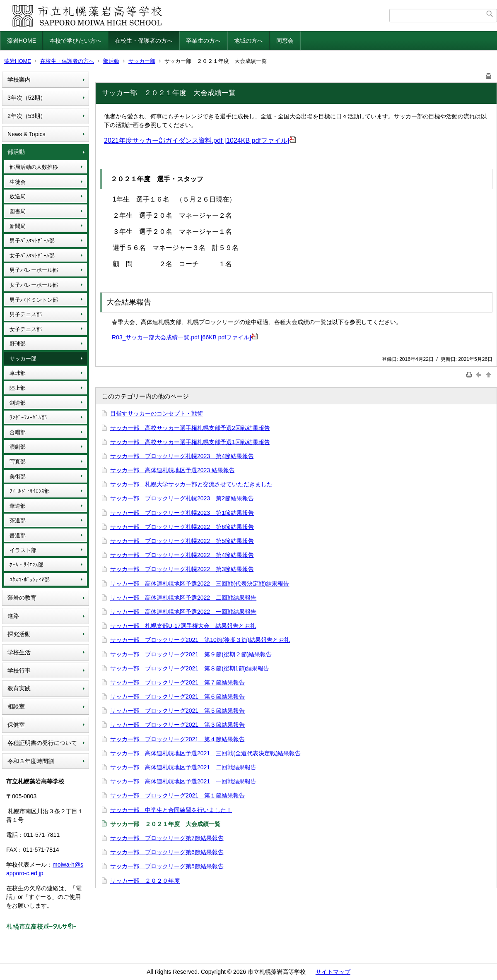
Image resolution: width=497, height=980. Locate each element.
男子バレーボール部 (34, 270)
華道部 (18, 506)
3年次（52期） (27, 98)
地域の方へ (248, 41)
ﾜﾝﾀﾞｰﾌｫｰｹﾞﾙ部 (28, 417)
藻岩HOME (22, 41)
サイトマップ (333, 972)
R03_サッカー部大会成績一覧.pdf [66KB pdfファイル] (185, 337)
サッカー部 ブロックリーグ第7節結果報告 (167, 838)
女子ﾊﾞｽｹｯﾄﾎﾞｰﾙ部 (32, 256)
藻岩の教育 (22, 598)
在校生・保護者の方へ (144, 41)
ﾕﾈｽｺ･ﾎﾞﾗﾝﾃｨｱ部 (30, 580)
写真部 (18, 462)
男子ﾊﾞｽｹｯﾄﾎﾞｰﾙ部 (32, 241)
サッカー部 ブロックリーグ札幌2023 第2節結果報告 (182, 498)
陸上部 (18, 388)
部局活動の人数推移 (34, 167)
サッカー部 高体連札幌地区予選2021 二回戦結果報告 (183, 767)
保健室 (16, 725)
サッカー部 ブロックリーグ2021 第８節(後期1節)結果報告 (190, 668)
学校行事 (19, 670)
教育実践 (19, 688)
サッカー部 (142, 61)
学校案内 (19, 79)
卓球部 (18, 373)
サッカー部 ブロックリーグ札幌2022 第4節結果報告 (182, 555)
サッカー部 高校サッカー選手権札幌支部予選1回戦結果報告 (190, 442)
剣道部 (18, 403)
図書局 (18, 211)
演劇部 (18, 447)
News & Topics (27, 134)
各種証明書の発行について (42, 743)
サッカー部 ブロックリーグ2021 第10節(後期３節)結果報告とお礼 (200, 640)
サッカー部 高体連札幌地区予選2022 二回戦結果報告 (183, 598)
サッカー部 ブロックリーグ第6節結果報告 (167, 852)
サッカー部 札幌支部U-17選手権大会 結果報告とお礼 (183, 626)
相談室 (16, 706)
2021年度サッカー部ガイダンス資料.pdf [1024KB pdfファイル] (200, 141)
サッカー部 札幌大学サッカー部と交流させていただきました (191, 484)
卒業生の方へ (203, 41)
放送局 (18, 196)
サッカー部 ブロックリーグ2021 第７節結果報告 (177, 682)
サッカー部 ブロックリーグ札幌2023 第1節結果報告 (182, 513)
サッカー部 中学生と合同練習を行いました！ (171, 810)
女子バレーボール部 (34, 285)
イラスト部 (23, 550)
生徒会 (18, 182)
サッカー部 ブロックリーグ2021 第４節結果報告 (177, 739)
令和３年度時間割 (31, 761)
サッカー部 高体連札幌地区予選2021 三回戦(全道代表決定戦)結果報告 (205, 753)
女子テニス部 (26, 329)
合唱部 (18, 432)
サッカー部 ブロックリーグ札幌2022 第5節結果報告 (182, 541)
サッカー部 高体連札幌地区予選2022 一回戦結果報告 (183, 612)
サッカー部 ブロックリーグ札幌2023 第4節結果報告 (182, 456)
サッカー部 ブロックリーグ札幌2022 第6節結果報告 (182, 527)
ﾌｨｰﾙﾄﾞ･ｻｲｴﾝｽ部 (30, 491)
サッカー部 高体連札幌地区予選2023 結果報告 (173, 470)
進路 (13, 616)
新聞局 (18, 226)
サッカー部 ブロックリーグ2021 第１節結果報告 (177, 795)
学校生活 (19, 652)
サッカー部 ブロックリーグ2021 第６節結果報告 (177, 697)
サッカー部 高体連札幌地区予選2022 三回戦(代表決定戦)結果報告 (200, 584)
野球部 (18, 344)
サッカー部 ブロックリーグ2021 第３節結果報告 (177, 725)
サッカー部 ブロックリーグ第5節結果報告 (167, 866)
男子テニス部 (26, 314)
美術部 (18, 477)
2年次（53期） (27, 116)
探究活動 (19, 634)
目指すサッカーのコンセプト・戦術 (157, 413)
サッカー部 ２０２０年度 (145, 881)
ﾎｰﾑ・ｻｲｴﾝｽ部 (27, 565)
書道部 (18, 535)
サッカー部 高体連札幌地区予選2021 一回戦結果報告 (183, 781)
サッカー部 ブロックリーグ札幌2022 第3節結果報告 (182, 569)
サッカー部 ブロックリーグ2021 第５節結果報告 (177, 711)
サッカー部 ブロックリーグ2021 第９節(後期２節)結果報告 (191, 654)
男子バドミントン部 (34, 300)
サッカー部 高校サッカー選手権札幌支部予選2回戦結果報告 (190, 428)
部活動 (111, 61)
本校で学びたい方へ (75, 41)
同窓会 (285, 41)
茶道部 (18, 520)
